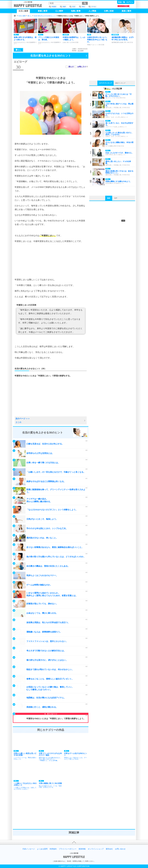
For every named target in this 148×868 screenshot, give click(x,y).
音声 (116, 198)
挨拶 (64, 7)
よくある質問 (42, 849)
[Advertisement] (51, 260)
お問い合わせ (120, 849)
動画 (109, 198)
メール (93, 7)
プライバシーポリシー (68, 849)
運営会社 (109, 849)
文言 (74, 7)
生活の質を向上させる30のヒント (45, 16)
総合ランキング (120, 83)
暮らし (30, 16)
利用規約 (53, 849)
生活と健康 (22, 16)
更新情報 (82, 849)
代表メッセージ (29, 849)
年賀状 (54, 7)
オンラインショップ (96, 849)
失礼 (83, 7)
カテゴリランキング (105, 83)
